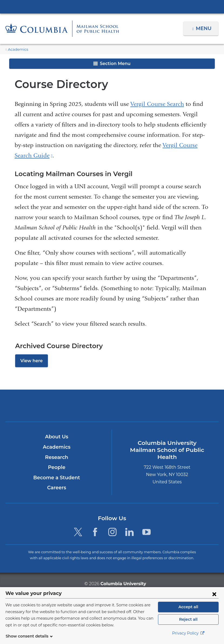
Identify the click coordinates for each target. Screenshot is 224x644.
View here (30, 361)
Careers (57, 488)
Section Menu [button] (112, 64)
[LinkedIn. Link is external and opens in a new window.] (129, 532)
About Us (57, 437)
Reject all (188, 619)
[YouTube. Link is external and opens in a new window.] (146, 532)
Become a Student (57, 478)
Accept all (188, 607)
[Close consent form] (214, 594)
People (57, 468)
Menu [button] (204, 28)
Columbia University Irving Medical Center (112, 7)
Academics (17, 49)
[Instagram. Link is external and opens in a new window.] (112, 532)
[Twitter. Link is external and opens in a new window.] (78, 532)
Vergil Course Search (157, 104)
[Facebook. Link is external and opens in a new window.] (95, 532)
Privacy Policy (188, 633)
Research (57, 457)
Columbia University (123, 583)
